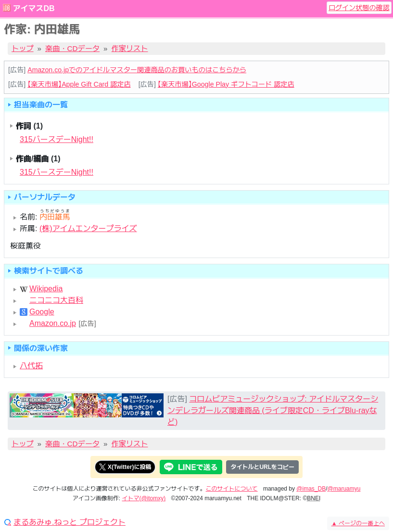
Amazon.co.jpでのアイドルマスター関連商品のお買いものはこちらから (137, 70)
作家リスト (130, 48)
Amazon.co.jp (53, 324)
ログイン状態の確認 (359, 8)
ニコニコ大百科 (56, 300)
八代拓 (31, 366)
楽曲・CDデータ (72, 48)
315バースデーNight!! (57, 139)
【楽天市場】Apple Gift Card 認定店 (79, 84)
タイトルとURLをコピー (262, 467)
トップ (23, 48)
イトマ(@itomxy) (144, 498)
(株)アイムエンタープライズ (88, 228)
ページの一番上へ (358, 523)
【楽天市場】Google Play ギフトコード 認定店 (226, 84)
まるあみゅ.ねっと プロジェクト (70, 522)
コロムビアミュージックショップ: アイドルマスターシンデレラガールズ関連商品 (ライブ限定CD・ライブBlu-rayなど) (273, 410)
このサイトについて (232, 489)
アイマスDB (33, 8)
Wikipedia (46, 289)
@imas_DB (311, 489)
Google (42, 312)
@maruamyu (344, 489)
